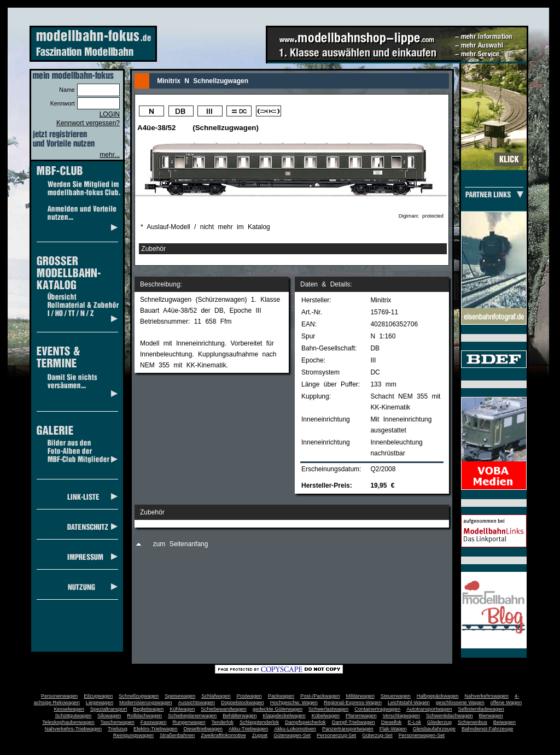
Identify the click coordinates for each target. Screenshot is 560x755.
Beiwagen (504, 722)
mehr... (110, 155)
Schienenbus (472, 722)
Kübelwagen (326, 716)
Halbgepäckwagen (438, 696)
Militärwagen (360, 696)
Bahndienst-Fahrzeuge (487, 729)
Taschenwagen (118, 722)
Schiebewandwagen (224, 709)
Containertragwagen (377, 709)
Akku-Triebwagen (248, 729)
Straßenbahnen (177, 735)
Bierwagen (491, 716)
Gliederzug (439, 722)
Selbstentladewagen (481, 709)
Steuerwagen (396, 696)
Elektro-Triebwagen (156, 729)
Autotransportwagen (429, 709)
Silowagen (109, 716)
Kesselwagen (69, 709)
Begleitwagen (148, 709)
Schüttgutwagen (73, 716)
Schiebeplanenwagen (192, 716)
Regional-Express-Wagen (353, 703)
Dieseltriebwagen (203, 729)
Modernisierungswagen (145, 703)
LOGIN (110, 114)
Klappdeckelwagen (284, 716)
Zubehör (153, 249)
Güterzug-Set (377, 735)
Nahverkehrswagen (487, 696)
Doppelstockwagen (243, 703)
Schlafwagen (216, 696)
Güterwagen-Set (292, 735)
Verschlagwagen (401, 716)
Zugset (260, 735)
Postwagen (249, 696)
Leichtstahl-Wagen (409, 703)
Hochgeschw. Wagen (294, 703)
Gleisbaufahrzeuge (434, 729)
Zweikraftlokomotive (223, 735)
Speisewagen (180, 696)
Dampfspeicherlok (305, 722)
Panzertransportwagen (348, 729)
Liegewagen (100, 703)
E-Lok (415, 722)
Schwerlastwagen (328, 709)
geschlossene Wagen (460, 703)
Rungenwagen (189, 722)
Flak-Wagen (393, 729)
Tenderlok (223, 722)
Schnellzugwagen (139, 696)
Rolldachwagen (144, 716)
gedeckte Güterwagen (278, 709)
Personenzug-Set (336, 735)
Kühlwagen (182, 709)
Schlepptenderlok (259, 722)
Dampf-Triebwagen (354, 722)
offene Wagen (506, 703)
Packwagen (281, 696)
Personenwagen (59, 696)
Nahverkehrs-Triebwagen (73, 729)
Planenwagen (361, 716)
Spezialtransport (109, 709)
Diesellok (392, 722)
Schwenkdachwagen (450, 716)
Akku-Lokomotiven (295, 729)
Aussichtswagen (197, 703)
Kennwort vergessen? (88, 123)
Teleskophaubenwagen (68, 722)
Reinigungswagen (133, 735)
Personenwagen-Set (422, 735)
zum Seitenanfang (181, 544)
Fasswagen (154, 722)
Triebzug (118, 729)
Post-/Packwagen (320, 696)
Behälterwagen (240, 716)
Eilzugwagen (98, 696)
